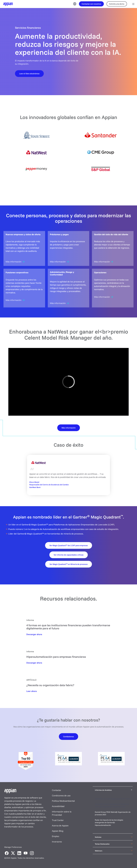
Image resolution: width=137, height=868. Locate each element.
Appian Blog (58, 831)
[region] (68, 382)
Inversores (57, 842)
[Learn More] (69, 428)
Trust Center (58, 820)
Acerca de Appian (60, 826)
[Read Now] (32, 691)
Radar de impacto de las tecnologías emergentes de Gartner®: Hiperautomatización (109, 823)
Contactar (57, 790)
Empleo (56, 836)
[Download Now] (34, 634)
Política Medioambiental (63, 801)
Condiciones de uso (61, 795)
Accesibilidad (58, 806)
